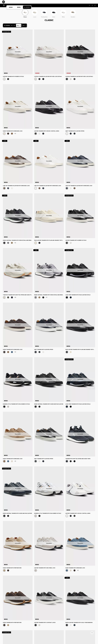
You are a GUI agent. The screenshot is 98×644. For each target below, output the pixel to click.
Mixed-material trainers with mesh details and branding (18, 240)
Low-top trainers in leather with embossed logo (16, 186)
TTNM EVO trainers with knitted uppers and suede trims (18, 295)
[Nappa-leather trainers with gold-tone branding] (80, 598)
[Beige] (12, 134)
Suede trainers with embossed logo (13, 131)
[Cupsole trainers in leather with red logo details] (49, 52)
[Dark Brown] (8, 134)
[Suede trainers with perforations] (18, 543)
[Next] (32, 52)
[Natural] (67, 134)
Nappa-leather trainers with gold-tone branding (79, 623)
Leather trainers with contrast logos (45, 623)
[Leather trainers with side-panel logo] (49, 543)
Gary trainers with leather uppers (75, 131)
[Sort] (24, 25)
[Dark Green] (8, 297)
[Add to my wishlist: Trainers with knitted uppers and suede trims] (92, 633)
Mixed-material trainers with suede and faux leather (49, 404)
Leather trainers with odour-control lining (47, 131)
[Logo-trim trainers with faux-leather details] (80, 270)
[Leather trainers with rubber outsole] (18, 52)
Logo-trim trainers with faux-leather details (78, 295)
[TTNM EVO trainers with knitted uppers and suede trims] (18, 270)
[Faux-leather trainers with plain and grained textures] (49, 216)
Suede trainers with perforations (12, 568)
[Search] (90, 5)
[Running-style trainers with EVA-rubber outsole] (18, 380)
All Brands (27, 7)
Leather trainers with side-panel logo (45, 568)
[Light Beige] (4, 297)
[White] (4, 79)
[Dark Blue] (43, 134)
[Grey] (8, 243)
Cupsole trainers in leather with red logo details (48, 76)
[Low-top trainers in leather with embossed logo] (18, 161)
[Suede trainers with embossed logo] (18, 107)
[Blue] (12, 297)
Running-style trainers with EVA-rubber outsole (16, 404)
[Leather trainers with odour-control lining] (49, 107)
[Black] (8, 79)
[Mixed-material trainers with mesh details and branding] (18, 216)
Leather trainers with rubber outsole (13, 76)
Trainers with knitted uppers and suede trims (78, 459)
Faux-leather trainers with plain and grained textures (49, 240)
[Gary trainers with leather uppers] (80, 107)
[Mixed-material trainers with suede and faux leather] (49, 380)
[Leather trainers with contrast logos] (49, 598)
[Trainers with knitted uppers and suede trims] (80, 434)
